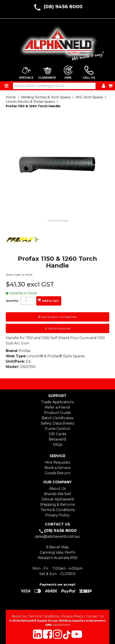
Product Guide (57, 413)
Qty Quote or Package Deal (59, 317)
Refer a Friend (57, 407)
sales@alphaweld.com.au (57, 536)
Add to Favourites (59, 328)
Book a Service (57, 468)
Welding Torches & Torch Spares (46, 97)
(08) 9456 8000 (63, 7)
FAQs (57, 445)
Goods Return (57, 473)
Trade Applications (57, 402)
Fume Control (57, 429)
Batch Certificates (57, 418)
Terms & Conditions (57, 510)
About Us (57, 489)
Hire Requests (57, 462)
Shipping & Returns (57, 505)
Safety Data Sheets (57, 423)
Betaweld (57, 439)
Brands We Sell (57, 494)
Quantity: (12, 301)
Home (11, 97)
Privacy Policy (57, 515)
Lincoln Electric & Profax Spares (30, 102)
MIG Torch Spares (89, 97)
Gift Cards (57, 434)
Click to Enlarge (57, 220)
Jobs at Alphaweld (57, 499)
